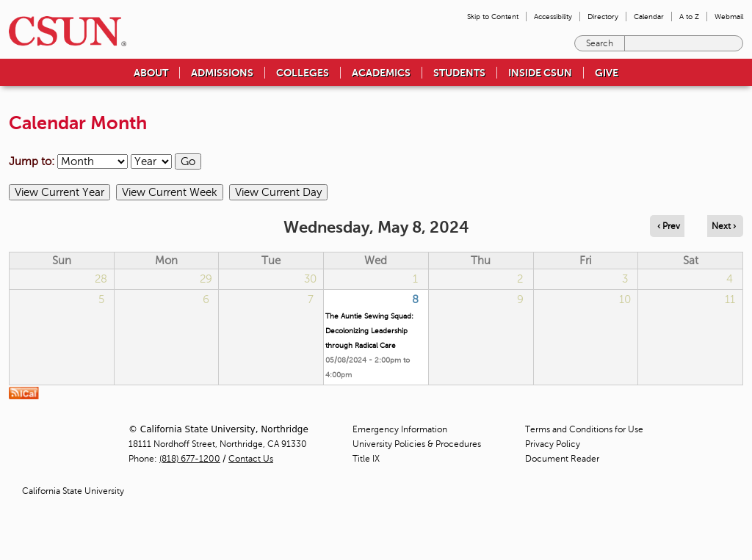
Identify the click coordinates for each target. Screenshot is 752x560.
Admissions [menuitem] (222, 73)
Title (366, 459)
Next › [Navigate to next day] (724, 226)
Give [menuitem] (607, 73)
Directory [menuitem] (603, 17)
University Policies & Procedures (417, 444)
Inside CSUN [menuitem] (540, 73)
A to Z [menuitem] (689, 17)
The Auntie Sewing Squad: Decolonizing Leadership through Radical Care (369, 331)
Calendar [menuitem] (649, 17)
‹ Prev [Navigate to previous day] (669, 226)
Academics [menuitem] (381, 73)
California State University (73, 491)
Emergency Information (400, 429)
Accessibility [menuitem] (553, 17)
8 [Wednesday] (415, 299)
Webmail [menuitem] (729, 17)
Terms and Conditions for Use (584, 429)
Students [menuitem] (459, 73)
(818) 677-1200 (190, 459)
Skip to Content (493, 17)
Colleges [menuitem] (303, 73)
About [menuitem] (151, 73)
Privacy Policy (553, 444)
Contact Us (251, 459)
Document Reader (562, 459)
